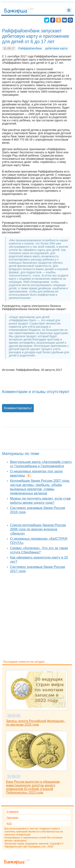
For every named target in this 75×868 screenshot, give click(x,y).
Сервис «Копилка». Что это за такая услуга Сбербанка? (39, 550)
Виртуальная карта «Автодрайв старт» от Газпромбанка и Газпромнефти (41, 464)
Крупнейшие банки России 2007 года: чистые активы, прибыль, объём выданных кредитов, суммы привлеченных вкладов (40, 487)
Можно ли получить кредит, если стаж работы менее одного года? (40, 500)
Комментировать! (18, 408)
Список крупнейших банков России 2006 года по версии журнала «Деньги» (38, 529)
